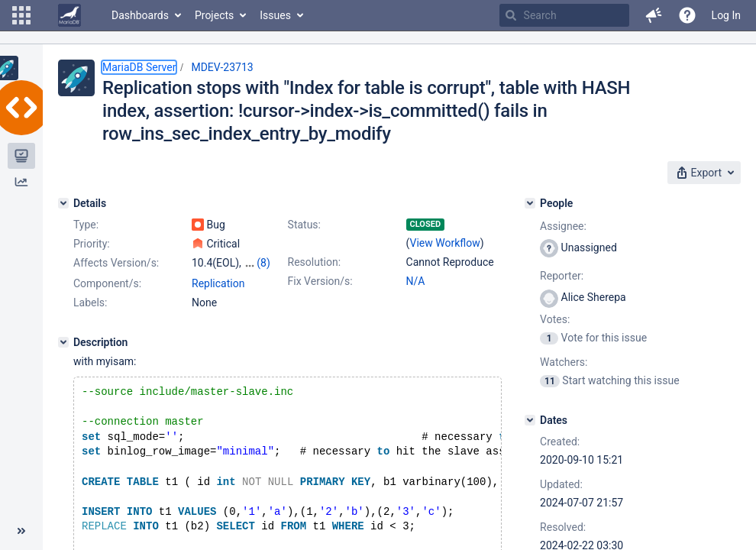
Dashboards (140, 15)
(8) (263, 263)
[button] (21, 15)
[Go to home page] (69, 15)
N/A (416, 281)
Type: (86, 225)
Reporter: (562, 276)
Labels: (90, 302)
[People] (530, 203)
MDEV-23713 (222, 67)
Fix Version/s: (320, 281)
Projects (214, 15)
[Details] (63, 203)
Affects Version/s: (116, 263)
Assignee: (563, 226)
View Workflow (445, 243)
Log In (726, 15)
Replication (218, 283)
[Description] (63, 342)
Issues (275, 15)
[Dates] (530, 420)
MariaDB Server (139, 67)
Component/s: (107, 283)
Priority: (92, 244)
